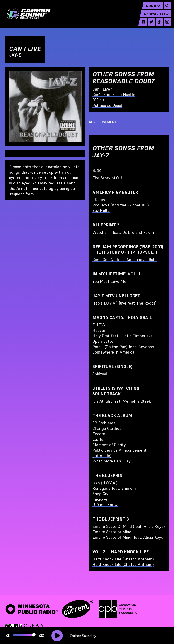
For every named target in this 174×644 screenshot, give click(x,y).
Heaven (99, 330)
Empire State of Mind (112, 532)
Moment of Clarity (109, 445)
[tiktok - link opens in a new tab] (157, 25)
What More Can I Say (112, 461)
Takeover (101, 499)
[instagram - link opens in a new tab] (165, 25)
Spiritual (100, 374)
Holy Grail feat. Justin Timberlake (123, 336)
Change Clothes (107, 428)
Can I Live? (102, 89)
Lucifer (99, 439)
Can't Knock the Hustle (114, 95)
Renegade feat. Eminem (114, 488)
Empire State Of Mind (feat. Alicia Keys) (129, 526)
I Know (99, 200)
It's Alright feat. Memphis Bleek (122, 401)
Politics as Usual (107, 105)
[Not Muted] (8, 636)
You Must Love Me (109, 281)
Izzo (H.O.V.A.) (105, 483)
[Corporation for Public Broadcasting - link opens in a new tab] (118, 609)
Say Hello (101, 210)
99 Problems (104, 423)
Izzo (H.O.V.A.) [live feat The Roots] (124, 303)
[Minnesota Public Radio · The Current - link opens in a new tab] (49, 609)
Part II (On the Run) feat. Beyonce (123, 347)
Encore (99, 434)
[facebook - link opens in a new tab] (141, 25)
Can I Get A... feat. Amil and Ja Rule (124, 259)
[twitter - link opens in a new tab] (149, 25)
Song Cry (100, 494)
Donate (151, 9)
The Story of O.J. (108, 178)
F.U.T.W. (99, 325)
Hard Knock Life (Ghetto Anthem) (123, 559)
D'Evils (99, 100)
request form (22, 194)
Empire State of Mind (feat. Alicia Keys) (128, 537)
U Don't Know (105, 505)
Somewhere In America (113, 352)
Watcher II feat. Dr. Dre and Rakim (123, 232)
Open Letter (104, 341)
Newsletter (154, 17)
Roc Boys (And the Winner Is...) (121, 205)
